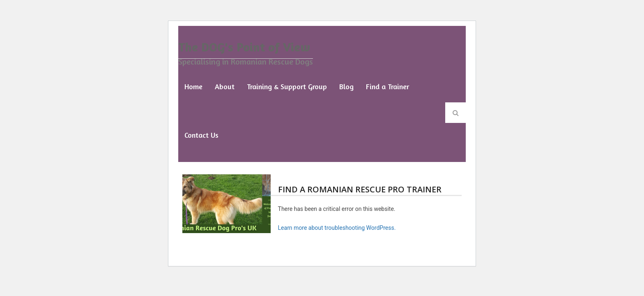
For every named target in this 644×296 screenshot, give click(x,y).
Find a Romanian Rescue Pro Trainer (360, 189)
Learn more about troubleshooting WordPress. (337, 228)
